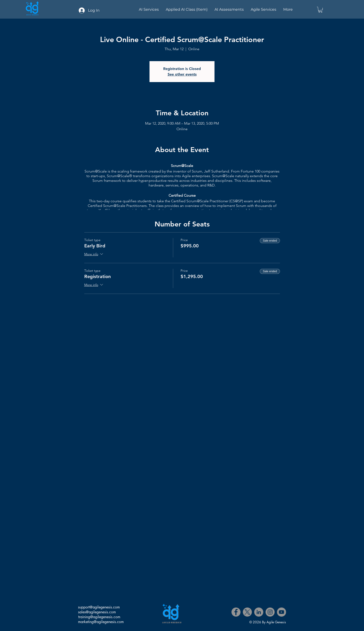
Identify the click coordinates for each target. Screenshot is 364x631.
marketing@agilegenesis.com (101, 622)
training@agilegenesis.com (99, 617)
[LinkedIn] (259, 612)
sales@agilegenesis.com (97, 612)
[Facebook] (236, 612)
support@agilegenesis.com (99, 607)
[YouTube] (281, 612)
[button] (320, 10)
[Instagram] (270, 612)
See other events (182, 74)
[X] (247, 612)
